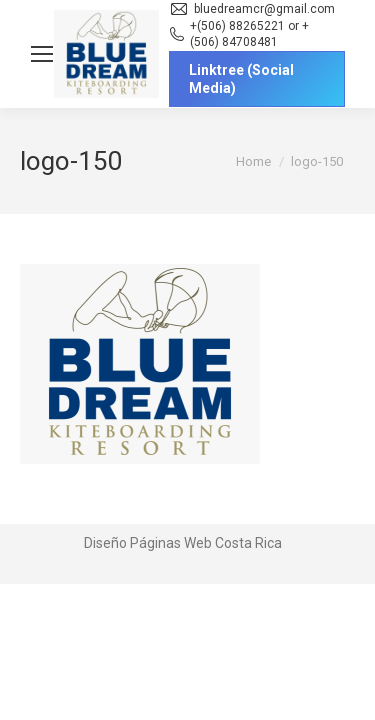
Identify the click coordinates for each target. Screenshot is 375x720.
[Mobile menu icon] (42, 54)
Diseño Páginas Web (148, 543)
